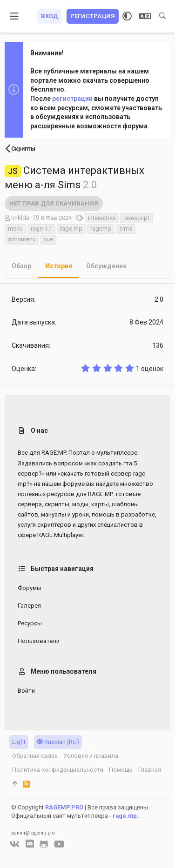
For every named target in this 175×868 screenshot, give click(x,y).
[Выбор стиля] (127, 16)
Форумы (30, 588)
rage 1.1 (41, 229)
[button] (15, 16)
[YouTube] (59, 844)
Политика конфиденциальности (58, 770)
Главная (150, 770)
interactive (102, 218)
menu (15, 229)
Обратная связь (35, 756)
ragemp (101, 229)
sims (126, 229)
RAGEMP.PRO (64, 807)
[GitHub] (44, 844)
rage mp (71, 229)
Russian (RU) (58, 742)
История (59, 266)
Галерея (29, 606)
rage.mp (125, 816)
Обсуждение (106, 266)
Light (19, 742)
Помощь (121, 770)
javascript (136, 218)
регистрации (72, 99)
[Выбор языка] (145, 16)
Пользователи (39, 641)
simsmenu (22, 239)
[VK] (15, 844)
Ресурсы (30, 623)
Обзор (21, 266)
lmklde (20, 218)
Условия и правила (91, 756)
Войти (26, 691)
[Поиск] (162, 16)
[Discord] (30, 844)
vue (48, 239)
